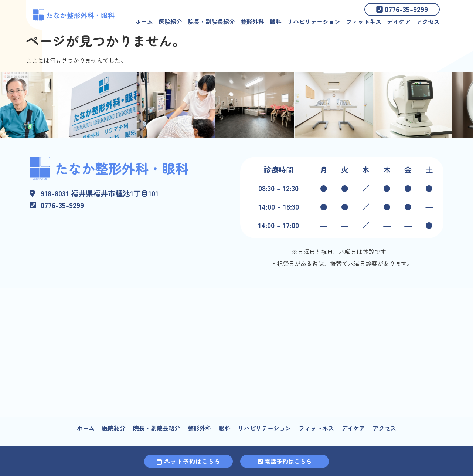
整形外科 (252, 21)
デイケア (399, 21)
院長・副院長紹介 (211, 21)
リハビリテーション (314, 21)
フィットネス (364, 21)
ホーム (144, 21)
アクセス (428, 21)
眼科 (276, 21)
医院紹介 (170, 21)
